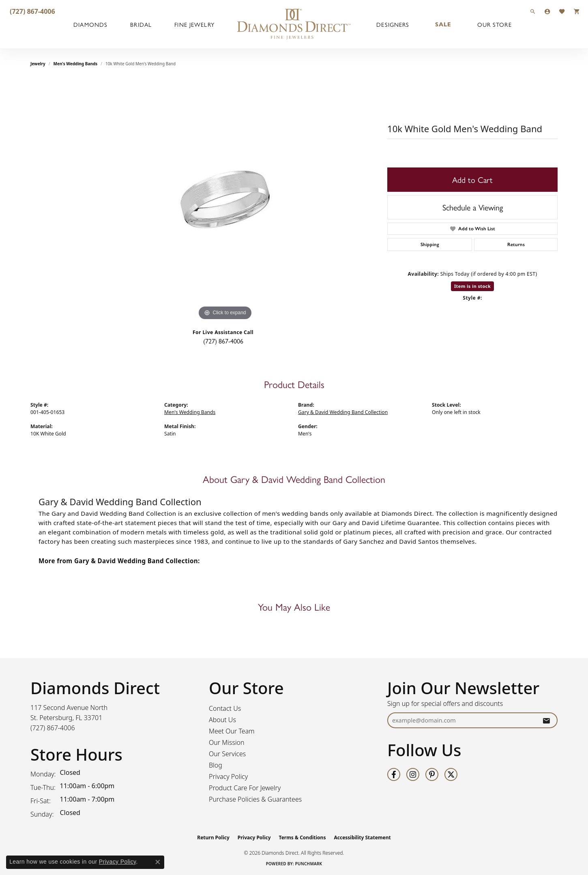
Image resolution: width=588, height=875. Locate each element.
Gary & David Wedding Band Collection (343, 412)
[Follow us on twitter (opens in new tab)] (451, 774)
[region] (225, 201)
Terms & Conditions (303, 837)
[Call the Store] (53, 728)
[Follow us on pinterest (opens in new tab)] (432, 774)
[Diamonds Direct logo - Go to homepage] (294, 24)
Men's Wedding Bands (76, 64)
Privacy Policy (228, 776)
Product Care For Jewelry (245, 788)
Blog (216, 765)
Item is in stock (472, 286)
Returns (516, 244)
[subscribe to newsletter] (546, 720)
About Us (222, 720)
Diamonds (90, 24)
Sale (443, 24)
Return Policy (213, 837)
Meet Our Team (232, 731)
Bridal (141, 24)
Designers (393, 24)
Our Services (227, 754)
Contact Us (225, 708)
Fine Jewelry (194, 24)
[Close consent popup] (158, 862)
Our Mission (227, 742)
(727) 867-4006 (223, 341)
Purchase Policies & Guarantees (255, 799)
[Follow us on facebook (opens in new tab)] (394, 774)
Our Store (495, 24)
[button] (533, 11)
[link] (32, 11)
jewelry (38, 64)
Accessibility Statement (362, 837)
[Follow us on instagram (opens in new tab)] (413, 774)
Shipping (430, 244)
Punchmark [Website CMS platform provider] (309, 864)
